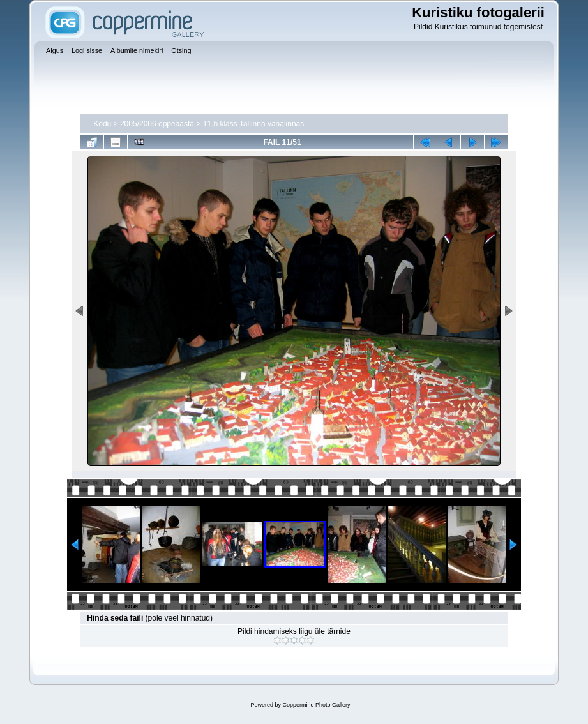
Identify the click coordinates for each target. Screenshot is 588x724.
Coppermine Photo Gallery (316, 705)
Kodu (102, 124)
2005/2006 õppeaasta (157, 124)
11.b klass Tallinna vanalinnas (254, 124)
